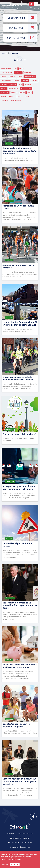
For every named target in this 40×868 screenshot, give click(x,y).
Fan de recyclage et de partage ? (19, 434)
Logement (28, 85)
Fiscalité (25, 81)
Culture (22, 69)
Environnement (6, 81)
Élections (12, 77)
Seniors (4, 97)
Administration (6, 69)
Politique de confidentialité (20, 843)
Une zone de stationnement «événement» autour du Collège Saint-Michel (19, 151)
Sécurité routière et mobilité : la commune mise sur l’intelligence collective (19, 782)
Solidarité (12, 97)
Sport (20, 97)
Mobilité (4, 89)
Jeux (20, 85)
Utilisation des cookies (20, 847)
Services (11, 834)
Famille (17, 81)
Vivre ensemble (16, 101)
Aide (15, 69)
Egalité (3, 77)
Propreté (14, 93)
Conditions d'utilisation (20, 838)
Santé (29, 93)
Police (22, 93)
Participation (14, 89)
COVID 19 (18, 73)
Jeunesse (13, 85)
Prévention (5, 93)
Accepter (15, 864)
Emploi (20, 77)
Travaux (28, 97)
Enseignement (30, 77)
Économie (28, 73)
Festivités (34, 81)
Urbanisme (5, 101)
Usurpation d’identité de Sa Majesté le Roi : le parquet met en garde (20, 606)
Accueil (4, 53)
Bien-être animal (7, 73)
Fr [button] (36, 4)
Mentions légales (26, 834)
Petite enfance (26, 89)
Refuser (5, 864)
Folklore (4, 85)
